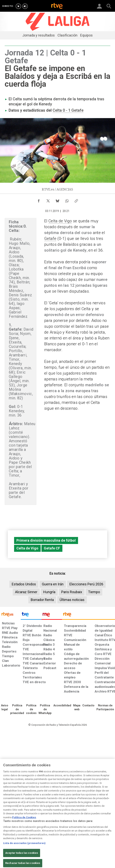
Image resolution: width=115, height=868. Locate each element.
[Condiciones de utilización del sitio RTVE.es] (5, 708)
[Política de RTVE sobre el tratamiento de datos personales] (17, 710)
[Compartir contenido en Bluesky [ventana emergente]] (57, 200)
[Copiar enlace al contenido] (76, 200)
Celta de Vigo (60, 221)
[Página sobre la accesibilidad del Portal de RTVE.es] (62, 706)
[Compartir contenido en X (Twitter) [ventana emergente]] (48, 200)
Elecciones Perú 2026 (86, 584)
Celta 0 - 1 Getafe (68, 110)
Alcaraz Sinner (26, 592)
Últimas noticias (72, 600)
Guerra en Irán (53, 584)
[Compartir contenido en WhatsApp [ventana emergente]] (67, 200)
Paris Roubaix (72, 592)
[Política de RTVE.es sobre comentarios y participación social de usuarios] (105, 708)
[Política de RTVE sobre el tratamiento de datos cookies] (31, 710)
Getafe (50, 239)
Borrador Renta (42, 600)
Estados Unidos (24, 584)
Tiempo (94, 592)
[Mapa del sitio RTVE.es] (77, 708)
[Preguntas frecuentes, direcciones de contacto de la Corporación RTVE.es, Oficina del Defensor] (88, 706)
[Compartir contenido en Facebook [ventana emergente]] (39, 200)
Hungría (49, 592)
